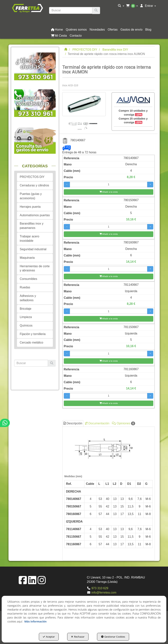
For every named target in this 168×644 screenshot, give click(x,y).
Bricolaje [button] (26, 309)
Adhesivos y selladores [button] (28, 298)
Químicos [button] (26, 325)
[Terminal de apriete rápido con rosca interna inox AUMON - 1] (84, 123)
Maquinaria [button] (27, 258)
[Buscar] (96, 10)
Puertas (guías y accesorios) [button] (31, 196)
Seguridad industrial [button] (33, 249)
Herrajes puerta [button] (30, 207)
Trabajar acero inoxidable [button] (30, 239)
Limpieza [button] (26, 317)
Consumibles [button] (29, 279)
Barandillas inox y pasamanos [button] (32, 226)
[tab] (109, 493)
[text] (71, 10)
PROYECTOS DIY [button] (32, 177)
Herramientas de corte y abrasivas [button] (35, 268)
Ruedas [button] (25, 287)
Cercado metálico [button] (32, 342)
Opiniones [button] (124, 423)
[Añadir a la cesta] (109, 192)
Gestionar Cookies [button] (113, 637)
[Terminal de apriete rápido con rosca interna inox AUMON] (84, 104)
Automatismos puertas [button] (35, 215)
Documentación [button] (97, 423)
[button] (27, 8)
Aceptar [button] (49, 637)
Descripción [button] (73, 423)
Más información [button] (35, 621)
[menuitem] (121, 6)
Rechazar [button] (78, 637)
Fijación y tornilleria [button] (33, 334)
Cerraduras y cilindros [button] (35, 185)
